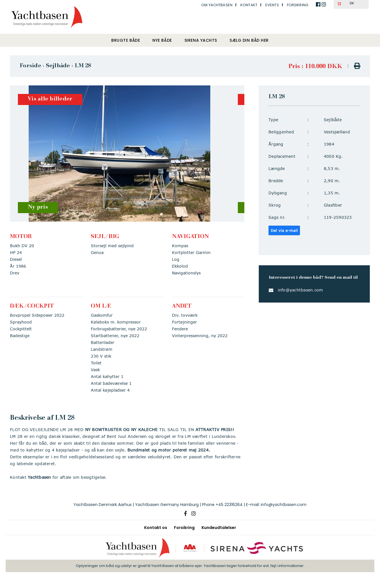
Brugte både (126, 40)
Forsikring (298, 5)
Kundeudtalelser (219, 528)
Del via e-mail (284, 230)
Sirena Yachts (201, 40)
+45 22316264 (229, 505)
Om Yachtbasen (217, 5)
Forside (31, 66)
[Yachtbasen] (137, 548)
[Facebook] (185, 514)
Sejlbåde (58, 66)
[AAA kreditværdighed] (190, 548)
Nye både (162, 40)
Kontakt (249, 5)
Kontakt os (156, 528)
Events (272, 5)
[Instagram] (194, 514)
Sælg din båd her (249, 40)
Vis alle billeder (50, 99)
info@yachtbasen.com (301, 290)
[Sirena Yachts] (257, 548)
